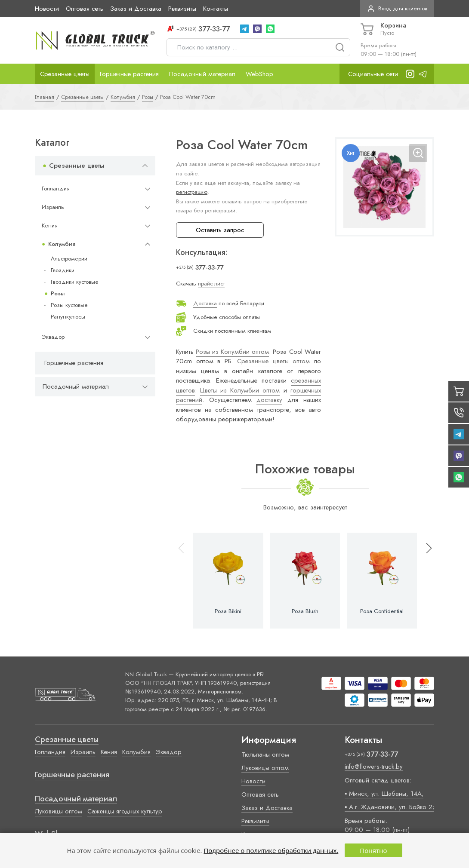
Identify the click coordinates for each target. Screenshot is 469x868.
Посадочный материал (202, 74)
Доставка (205, 303)
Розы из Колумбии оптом (232, 352)
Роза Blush (305, 611)
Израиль (53, 207)
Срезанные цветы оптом (273, 361)
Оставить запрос (220, 230)
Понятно (373, 850)
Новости (47, 9)
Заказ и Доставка (136, 9)
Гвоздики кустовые (75, 282)
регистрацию (192, 192)
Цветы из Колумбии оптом (240, 390)
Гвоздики (63, 270)
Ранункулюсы (68, 317)
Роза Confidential (382, 611)
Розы (58, 293)
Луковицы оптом (59, 811)
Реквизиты (182, 9)
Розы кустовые (69, 305)
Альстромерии (69, 259)
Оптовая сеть (85, 9)
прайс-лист (211, 284)
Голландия (56, 189)
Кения (50, 225)
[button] (425, 581)
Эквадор (53, 337)
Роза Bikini (228, 611)
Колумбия (62, 244)
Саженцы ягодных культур (125, 811)
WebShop (259, 74)
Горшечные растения (129, 74)
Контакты (216, 9)
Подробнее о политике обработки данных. (271, 850)
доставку (269, 400)
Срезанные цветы (65, 74)
